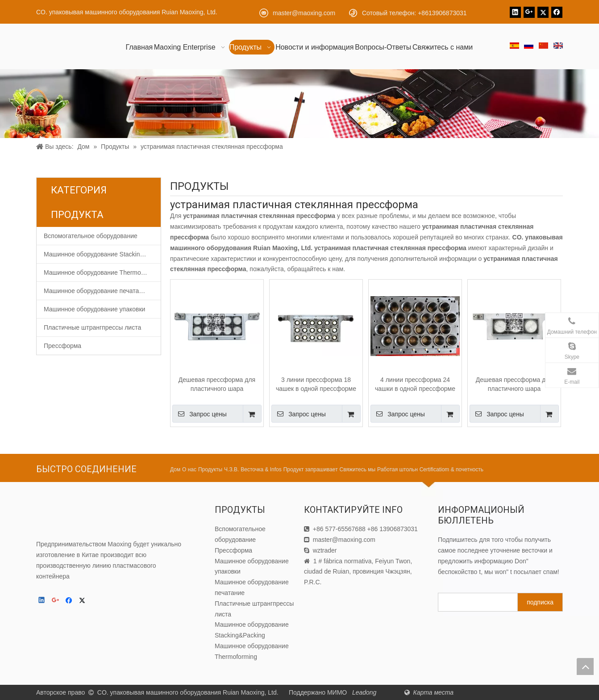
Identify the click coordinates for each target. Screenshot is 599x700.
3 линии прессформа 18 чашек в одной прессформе (316, 384)
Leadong (365, 692)
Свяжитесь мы (358, 469)
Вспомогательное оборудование (91, 236)
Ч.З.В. (231, 469)
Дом (175, 469)
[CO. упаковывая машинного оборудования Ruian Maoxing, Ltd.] (76, 517)
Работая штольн (397, 469)
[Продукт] (299, 104)
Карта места (433, 692)
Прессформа (62, 346)
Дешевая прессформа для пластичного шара (217, 384)
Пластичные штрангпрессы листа (92, 327)
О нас (189, 469)
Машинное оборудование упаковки (94, 309)
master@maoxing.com (304, 13)
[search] (476, 602)
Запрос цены (200, 414)
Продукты (210, 469)
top (585, 666)
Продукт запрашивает (311, 469)
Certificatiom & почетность (451, 469)
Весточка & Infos (261, 469)
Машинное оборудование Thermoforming (102, 272)
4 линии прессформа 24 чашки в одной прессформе (415, 384)
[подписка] (540, 602)
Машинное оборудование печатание (97, 291)
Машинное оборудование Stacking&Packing (102, 254)
